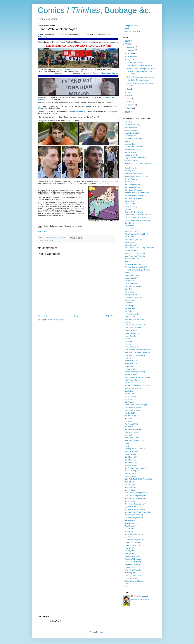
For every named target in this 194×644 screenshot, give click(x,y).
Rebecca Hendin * (131, 465)
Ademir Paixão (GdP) (132, 125)
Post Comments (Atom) (56, 320)
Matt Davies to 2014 (132, 364)
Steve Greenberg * (131, 523)
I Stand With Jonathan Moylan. (138, 80)
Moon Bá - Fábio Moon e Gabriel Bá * (138, 386)
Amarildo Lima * (130, 144)
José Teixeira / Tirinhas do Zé (135, 325)
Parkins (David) (130, 416)
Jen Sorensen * (130, 308)
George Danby (130, 281)
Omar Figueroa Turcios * (133, 408)
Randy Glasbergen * (132, 452)
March (130, 102)
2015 (127, 41)
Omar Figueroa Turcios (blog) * (136, 405)
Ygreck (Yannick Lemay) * (134, 576)
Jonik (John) (129, 322)
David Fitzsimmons (131, 251)
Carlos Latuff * (130, 204)
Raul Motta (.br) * (131, 457)
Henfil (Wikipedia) (131, 295)
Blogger (101, 632)
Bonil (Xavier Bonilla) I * (133, 184)
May (129, 95)
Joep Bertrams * (130, 317)
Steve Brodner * (130, 520)
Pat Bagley (129, 419)
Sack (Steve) (129, 482)
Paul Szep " (129, 427)
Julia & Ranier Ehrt (131, 330)
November (131, 50)
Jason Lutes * (130, 303)
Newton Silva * (130, 394)
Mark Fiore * (129, 358)
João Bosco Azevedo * (133, 328)
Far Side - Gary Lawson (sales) (136, 267)
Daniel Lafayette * (131, 237)
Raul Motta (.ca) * (131, 460)
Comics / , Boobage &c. (94, 10)
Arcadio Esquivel (131, 155)
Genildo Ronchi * (131, 278)
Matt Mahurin (129, 366)
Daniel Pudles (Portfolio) (133, 240)
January (130, 108)
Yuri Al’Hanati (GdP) (132, 578)
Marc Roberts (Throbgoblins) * (135, 355)
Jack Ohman (129, 300)
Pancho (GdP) (130, 413)
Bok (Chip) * (129, 182)
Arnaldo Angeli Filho (132, 161)
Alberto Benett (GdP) (132, 133)
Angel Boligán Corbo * (133, 149)
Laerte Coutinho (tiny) (132, 333)
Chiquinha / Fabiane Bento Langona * (138, 220)
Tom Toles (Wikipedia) (132, 556)
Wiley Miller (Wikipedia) (133, 570)
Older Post (110, 316)
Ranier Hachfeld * (131, 454)
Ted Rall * (128, 537)
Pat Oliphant (129, 421)
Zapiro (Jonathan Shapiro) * (135, 581)
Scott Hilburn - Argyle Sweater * (136, 496)
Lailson (127, 339)
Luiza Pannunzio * (131, 347)
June (129, 92)
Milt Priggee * (129, 383)
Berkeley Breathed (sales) (134, 174)
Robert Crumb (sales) (132, 471)
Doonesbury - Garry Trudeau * (135, 253)
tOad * (127, 584)
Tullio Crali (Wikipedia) (133, 562)
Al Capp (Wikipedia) (132, 130)
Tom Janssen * (130, 554)
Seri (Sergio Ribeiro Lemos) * (135, 504)
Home (77, 316)
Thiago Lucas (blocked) (133, 542)
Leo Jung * (128, 344)
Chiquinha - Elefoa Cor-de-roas (136, 218)
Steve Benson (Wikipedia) (134, 518)
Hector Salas (129, 292)
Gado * (127, 273)
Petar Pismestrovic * (132, 432)
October (130, 53)
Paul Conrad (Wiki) (131, 424)
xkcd (126, 586)
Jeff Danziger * (130, 306)
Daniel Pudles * (130, 242)
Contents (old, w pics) (132, 31)
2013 (127, 112)
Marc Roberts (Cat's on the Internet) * (138, 352)
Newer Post (43, 316)
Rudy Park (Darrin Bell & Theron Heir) (138, 479)
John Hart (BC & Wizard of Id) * (136, 320)
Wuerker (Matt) (130, 573)
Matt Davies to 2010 (132, 361)
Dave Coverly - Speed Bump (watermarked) (140, 248)
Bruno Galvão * (130, 201)
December (131, 47)
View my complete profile (140, 600)
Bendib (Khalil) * (130, 171)
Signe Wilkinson (130, 507)
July (129, 89)
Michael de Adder (131, 374)
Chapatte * (128, 209)
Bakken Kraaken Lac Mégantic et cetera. (141, 69)
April (129, 99)
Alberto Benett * (130, 136)
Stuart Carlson (130, 529)
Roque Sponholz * (131, 476)
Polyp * (127, 443)
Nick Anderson (130, 402)
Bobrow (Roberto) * (132, 179)
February (130, 105)
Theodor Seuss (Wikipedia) (134, 540)
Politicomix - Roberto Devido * (135, 441)
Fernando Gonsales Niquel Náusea (137, 270)
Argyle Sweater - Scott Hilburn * (136, 158)
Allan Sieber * (130, 141)
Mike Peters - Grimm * (133, 380)
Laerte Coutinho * (131, 336)
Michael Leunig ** (131, 369)
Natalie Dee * (129, 391)
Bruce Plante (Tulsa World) (134, 198)
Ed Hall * (128, 262)
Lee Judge (128, 342)
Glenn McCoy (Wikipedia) (134, 286)
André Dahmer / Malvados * (135, 147)
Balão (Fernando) (131, 168)
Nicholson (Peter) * (131, 399)
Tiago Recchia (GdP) (132, 545)
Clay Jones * (129, 229)
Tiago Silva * (129, 548)
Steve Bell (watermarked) (134, 515)
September (131, 56)
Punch (127, 446)
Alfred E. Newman (141, 596)
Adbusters (128, 122)
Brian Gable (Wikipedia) (133, 190)
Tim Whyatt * (129, 551)
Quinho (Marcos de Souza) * (135, 449)
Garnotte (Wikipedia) (132, 275)
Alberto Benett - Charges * (134, 139)
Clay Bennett (129, 226)
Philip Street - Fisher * (132, 438)
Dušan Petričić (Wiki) (132, 259)
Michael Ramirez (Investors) (135, 372)
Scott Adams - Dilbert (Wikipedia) (136, 493)
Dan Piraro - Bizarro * (132, 231)
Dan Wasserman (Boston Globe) (136, 234)
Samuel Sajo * (130, 485)
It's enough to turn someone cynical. (140, 65)
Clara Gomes (129, 223)
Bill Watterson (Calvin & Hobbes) (136, 176)
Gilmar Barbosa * (131, 284)
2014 (127, 44)
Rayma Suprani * (131, 463)
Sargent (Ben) (130, 490)
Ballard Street (48, 241)
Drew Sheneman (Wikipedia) (135, 256)
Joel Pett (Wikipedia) (132, 314)
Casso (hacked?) (131, 207)
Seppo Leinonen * (131, 501)
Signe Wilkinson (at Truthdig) (135, 510)
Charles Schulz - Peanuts (134, 212)
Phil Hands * (129, 435)
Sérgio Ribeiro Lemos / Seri (135, 534)
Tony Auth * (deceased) (133, 559)
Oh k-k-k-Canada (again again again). (140, 77)
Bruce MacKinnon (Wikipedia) (135, 196)
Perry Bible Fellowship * (133, 430)
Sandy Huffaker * (131, 487)
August (130, 60)
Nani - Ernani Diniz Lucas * (134, 388)
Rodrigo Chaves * (131, 474)
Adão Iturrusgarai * (131, 127)
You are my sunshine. (134, 62)
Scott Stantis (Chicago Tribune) (136, 498)
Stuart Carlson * (130, 532)
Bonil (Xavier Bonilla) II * (133, 187)
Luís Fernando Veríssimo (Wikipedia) (138, 350)
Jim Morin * (129, 311)
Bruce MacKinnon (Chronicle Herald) (138, 193)
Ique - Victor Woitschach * (134, 297)
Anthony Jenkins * (131, 152)
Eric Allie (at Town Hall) (133, 264)
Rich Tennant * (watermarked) (135, 468)
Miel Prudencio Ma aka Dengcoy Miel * (138, 377)
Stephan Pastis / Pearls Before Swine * (139, 512)
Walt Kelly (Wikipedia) (132, 564)
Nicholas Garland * (131, 397)
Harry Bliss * (129, 289)
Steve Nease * (130, 526)
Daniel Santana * (131, 245)
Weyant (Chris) (130, 567)
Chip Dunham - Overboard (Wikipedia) (138, 215)
